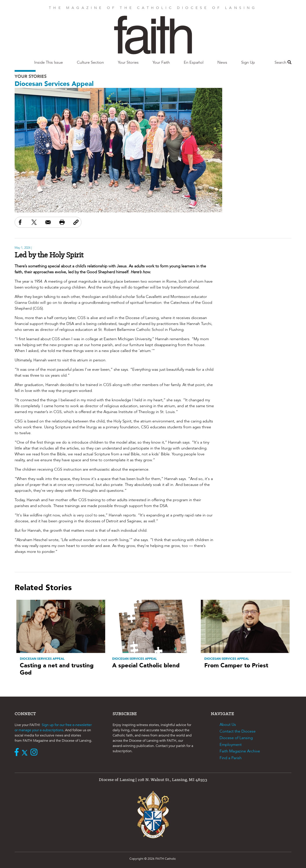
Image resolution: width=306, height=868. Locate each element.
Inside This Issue (49, 62)
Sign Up (248, 62)
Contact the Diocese (238, 731)
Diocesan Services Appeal (54, 84)
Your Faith (161, 62)
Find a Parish (231, 758)
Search (283, 62)
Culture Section (90, 62)
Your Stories (128, 62)
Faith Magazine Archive (240, 751)
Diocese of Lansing (236, 738)
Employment (231, 745)
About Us (228, 725)
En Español (194, 62)
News (222, 62)
